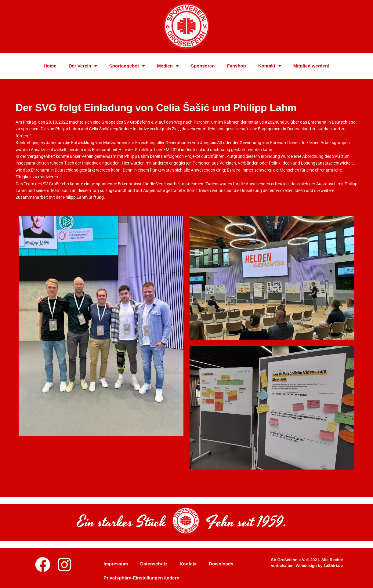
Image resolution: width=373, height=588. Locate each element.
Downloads (221, 564)
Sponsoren (203, 67)
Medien (168, 67)
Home (50, 67)
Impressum (116, 564)
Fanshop (236, 67)
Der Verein (83, 67)
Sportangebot (127, 67)
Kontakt (270, 67)
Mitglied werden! (311, 67)
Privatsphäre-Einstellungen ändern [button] (141, 578)
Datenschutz (154, 564)
